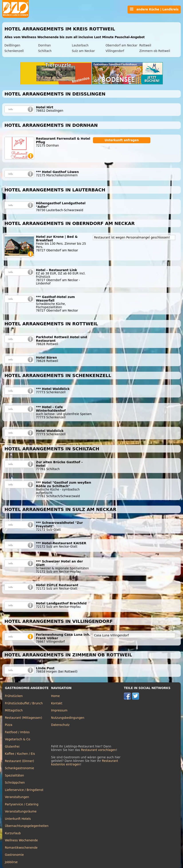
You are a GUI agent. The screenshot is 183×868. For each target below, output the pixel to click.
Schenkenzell (14, 51)
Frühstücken (14, 696)
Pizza (9, 725)
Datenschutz (60, 725)
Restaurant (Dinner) (20, 761)
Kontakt (57, 703)
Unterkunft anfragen (122, 140)
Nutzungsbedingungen (68, 718)
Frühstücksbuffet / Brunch (24, 703)
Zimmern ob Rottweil (155, 51)
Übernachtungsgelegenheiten (27, 826)
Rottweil (145, 45)
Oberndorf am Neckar (121, 45)
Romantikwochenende (21, 848)
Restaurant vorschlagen (98, 750)
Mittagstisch (14, 710)
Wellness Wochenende (21, 840)
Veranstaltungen (17, 797)
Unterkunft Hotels (18, 819)
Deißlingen (12, 45)
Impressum (59, 710)
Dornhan (44, 45)
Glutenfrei (12, 747)
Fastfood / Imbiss (17, 732)
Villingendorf (115, 51)
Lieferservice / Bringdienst (24, 790)
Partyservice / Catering (22, 804)
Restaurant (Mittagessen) (24, 718)
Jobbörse (11, 862)
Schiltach (45, 51)
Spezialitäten (14, 776)
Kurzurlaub (13, 833)
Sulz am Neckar (83, 51)
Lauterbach (80, 45)
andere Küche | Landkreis (154, 9)
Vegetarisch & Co (18, 739)
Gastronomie (14, 855)
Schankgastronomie (20, 768)
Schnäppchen (15, 783)
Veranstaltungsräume (21, 811)
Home (55, 696)
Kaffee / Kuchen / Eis (20, 754)
